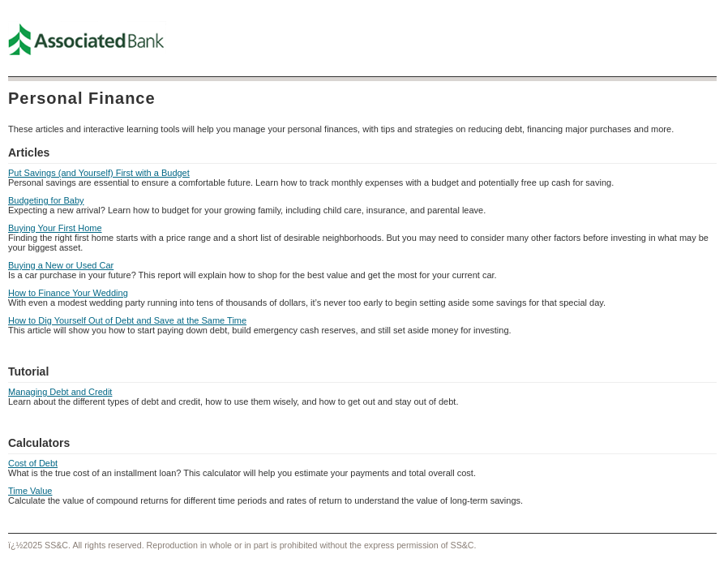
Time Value (30, 491)
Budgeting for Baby (46, 200)
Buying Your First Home (55, 228)
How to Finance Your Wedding (68, 293)
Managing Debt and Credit (60, 392)
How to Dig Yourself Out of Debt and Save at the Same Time (127, 320)
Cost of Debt (33, 463)
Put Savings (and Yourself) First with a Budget (99, 173)
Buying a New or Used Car (61, 265)
